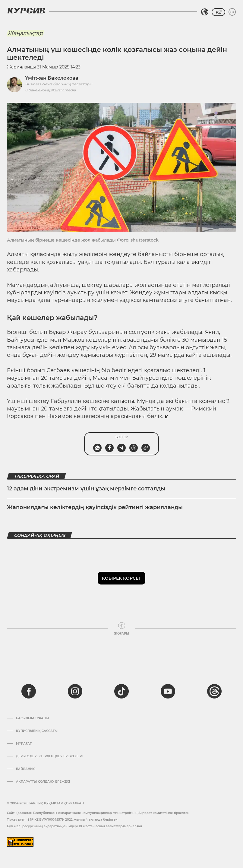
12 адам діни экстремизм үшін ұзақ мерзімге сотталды (86, 489)
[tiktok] (121, 691)
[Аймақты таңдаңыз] (205, 12)
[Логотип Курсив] (26, 11)
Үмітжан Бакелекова (52, 78)
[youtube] (168, 691)
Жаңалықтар (25, 33)
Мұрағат (24, 744)
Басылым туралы (32, 718)
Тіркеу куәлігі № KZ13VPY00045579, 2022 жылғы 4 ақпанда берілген (62, 820)
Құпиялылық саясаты (37, 731)
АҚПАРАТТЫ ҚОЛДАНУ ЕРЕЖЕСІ (43, 782)
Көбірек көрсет (121, 578)
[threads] (214, 691)
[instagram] (75, 691)
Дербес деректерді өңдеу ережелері (49, 756)
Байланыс (26, 769)
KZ (218, 12)
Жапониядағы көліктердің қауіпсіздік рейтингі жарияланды (95, 507)
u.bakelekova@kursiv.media (50, 90)
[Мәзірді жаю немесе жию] (232, 12)
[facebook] (29, 691)
